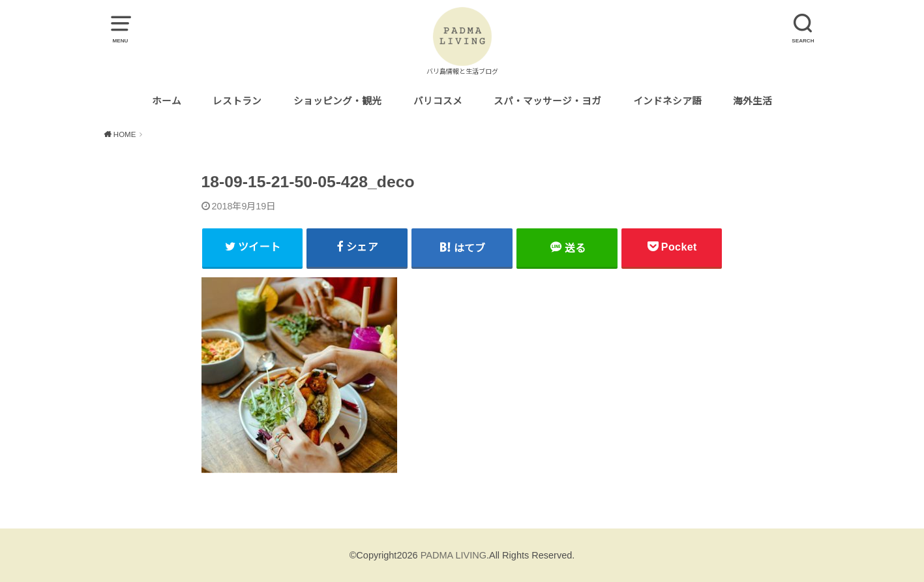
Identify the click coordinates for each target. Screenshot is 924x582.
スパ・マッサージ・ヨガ (547, 101)
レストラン (237, 101)
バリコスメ (438, 101)
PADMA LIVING (454, 555)
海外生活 (753, 101)
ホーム (167, 101)
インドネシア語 (667, 101)
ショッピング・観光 (337, 101)
